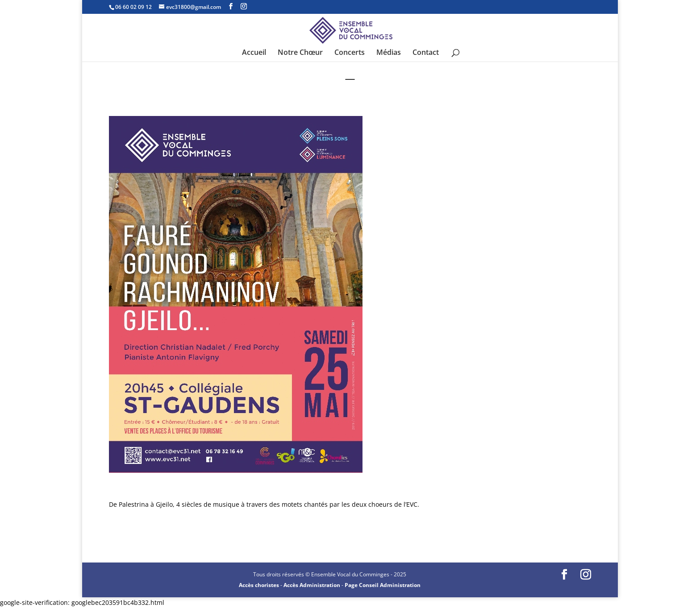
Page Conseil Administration (383, 585)
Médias (389, 53)
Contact (426, 53)
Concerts (350, 53)
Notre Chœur (300, 53)
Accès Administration (312, 585)
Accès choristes (259, 585)
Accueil (254, 53)
